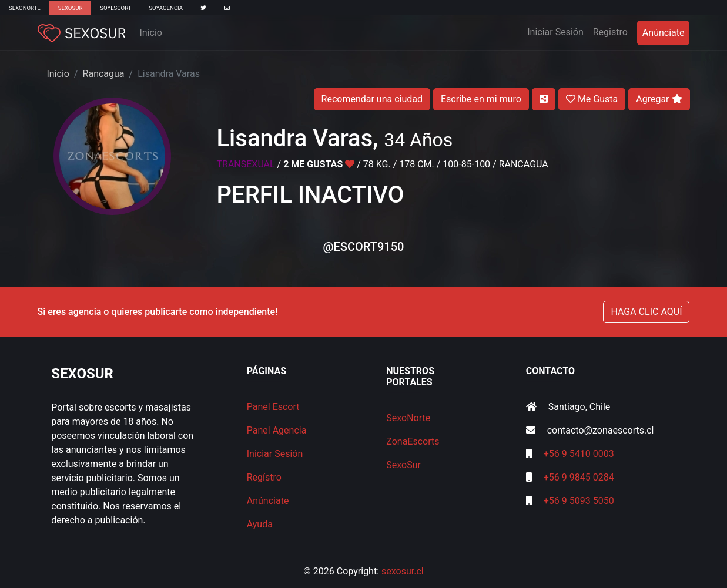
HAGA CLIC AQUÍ (646, 312)
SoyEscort (115, 8)
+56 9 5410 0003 (579, 454)
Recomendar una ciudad (372, 99)
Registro (610, 32)
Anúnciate (664, 33)
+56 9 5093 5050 (579, 501)
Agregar (659, 99)
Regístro (264, 477)
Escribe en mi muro (481, 99)
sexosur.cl (403, 571)
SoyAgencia (166, 8)
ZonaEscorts (413, 441)
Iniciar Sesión (558, 31)
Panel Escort (273, 407)
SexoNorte (25, 8)
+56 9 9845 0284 (579, 477)
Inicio (151, 33)
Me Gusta (592, 99)
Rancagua (104, 74)
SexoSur (70, 8)
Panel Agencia (277, 430)
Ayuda (260, 524)
